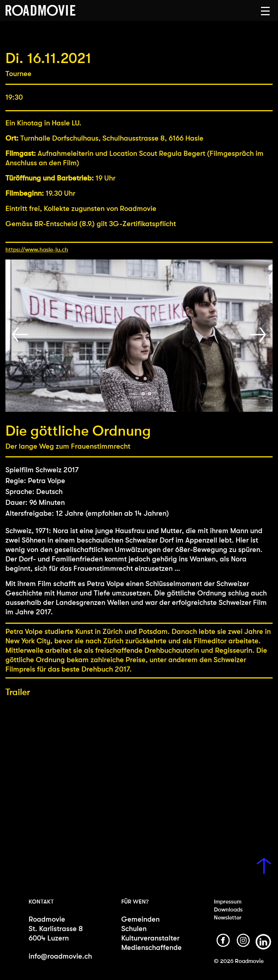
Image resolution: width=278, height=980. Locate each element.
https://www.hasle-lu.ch (37, 250)
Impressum (228, 902)
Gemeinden (140, 919)
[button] (265, 11)
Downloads (228, 910)
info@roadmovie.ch (60, 956)
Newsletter (228, 917)
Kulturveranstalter (150, 938)
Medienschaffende (151, 948)
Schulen (134, 929)
